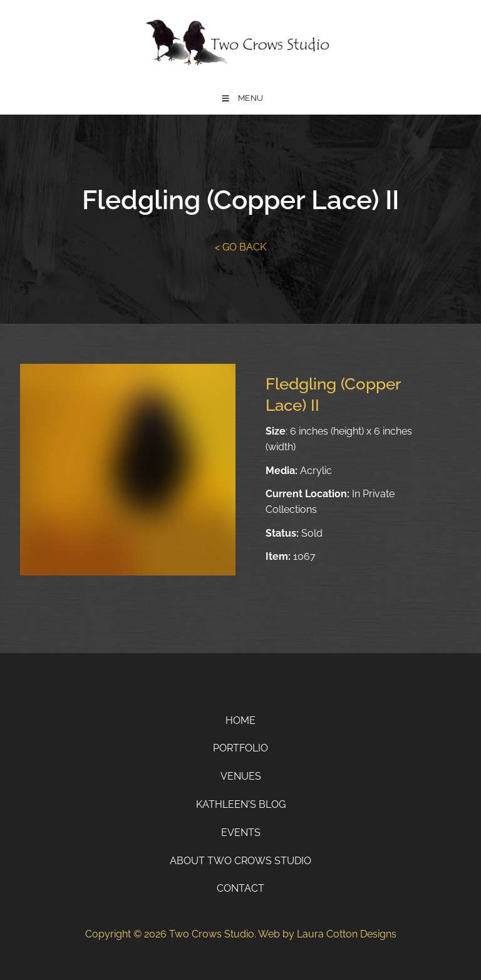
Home (240, 720)
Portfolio (240, 748)
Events (241, 833)
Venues (241, 776)
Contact (240, 888)
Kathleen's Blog (241, 804)
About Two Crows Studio (240, 861)
